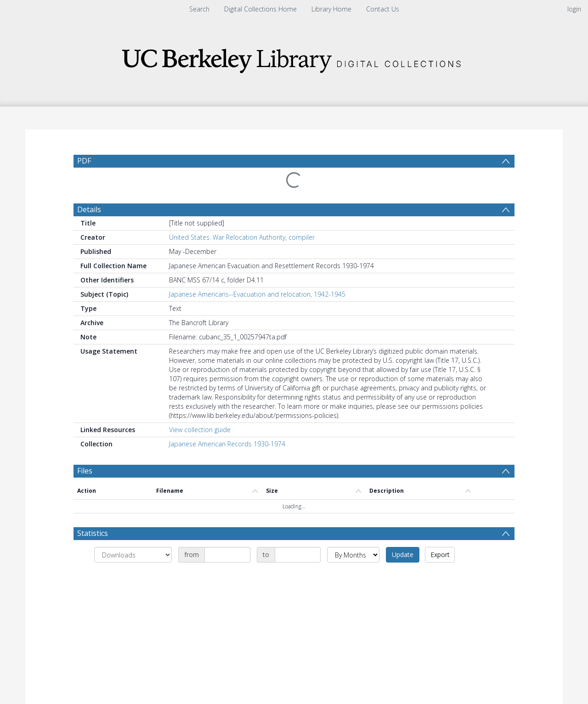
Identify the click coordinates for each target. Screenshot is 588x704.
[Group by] (133, 555)
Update (403, 555)
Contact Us (383, 9)
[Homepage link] (294, 58)
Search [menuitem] (199, 9)
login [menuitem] (574, 9)
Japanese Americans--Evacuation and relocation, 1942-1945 (257, 294)
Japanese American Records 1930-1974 (227, 444)
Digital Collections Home (260, 9)
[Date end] (298, 555)
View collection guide (200, 430)
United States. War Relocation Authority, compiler (242, 237)
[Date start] (227, 555)
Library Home (331, 9)
